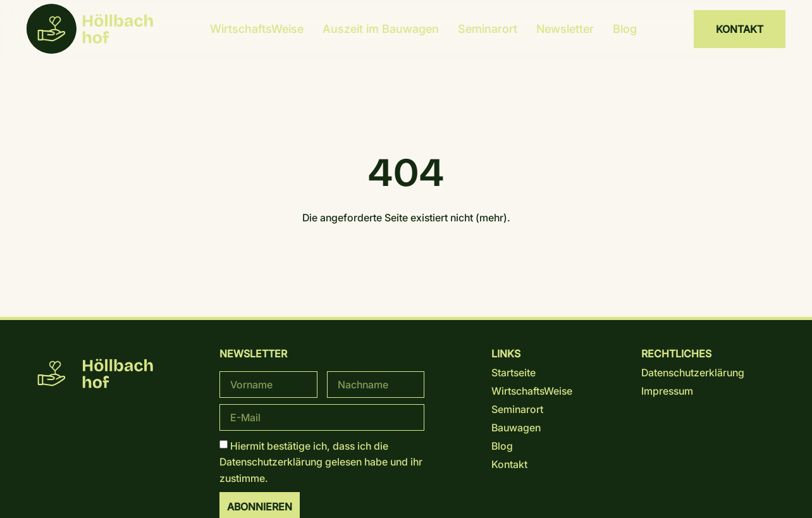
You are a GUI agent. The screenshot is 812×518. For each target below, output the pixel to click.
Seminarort (488, 29)
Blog (625, 29)
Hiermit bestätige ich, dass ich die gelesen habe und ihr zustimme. (321, 461)
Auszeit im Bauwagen (381, 29)
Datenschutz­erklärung (271, 462)
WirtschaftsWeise (257, 29)
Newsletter (565, 29)
